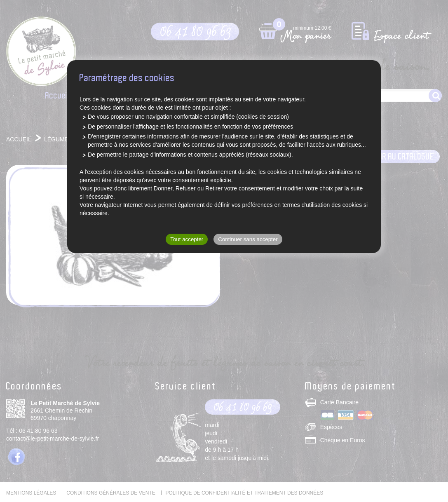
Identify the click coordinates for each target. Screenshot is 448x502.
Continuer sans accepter (248, 239)
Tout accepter (187, 239)
